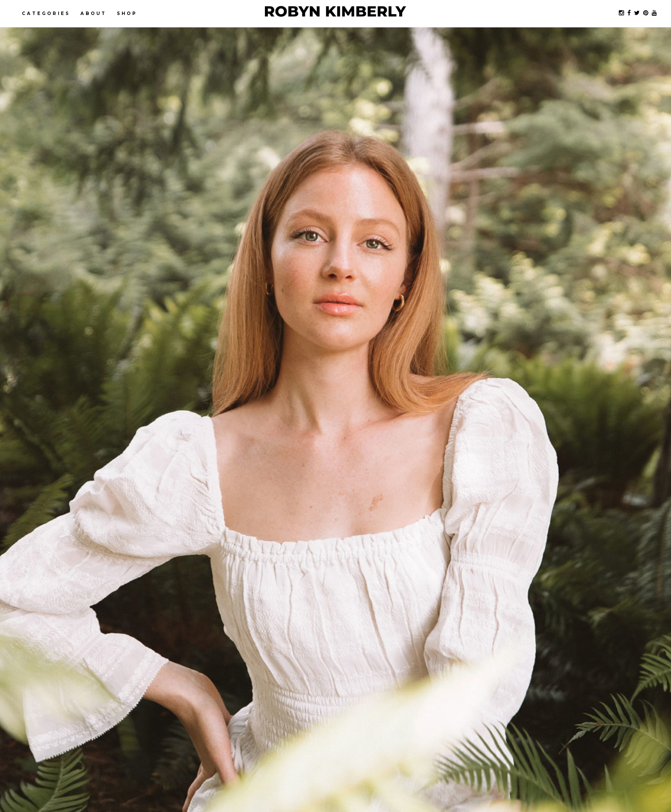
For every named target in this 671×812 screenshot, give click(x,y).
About (94, 13)
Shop (127, 13)
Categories (46, 13)
